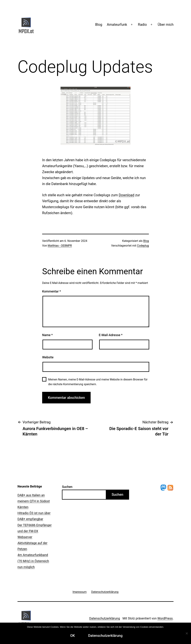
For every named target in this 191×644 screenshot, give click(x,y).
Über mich (166, 25)
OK (72, 636)
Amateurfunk (117, 25)
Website (48, 357)
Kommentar (52, 291)
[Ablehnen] (187, 633)
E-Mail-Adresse (111, 335)
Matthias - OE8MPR (60, 246)
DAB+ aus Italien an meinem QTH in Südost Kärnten (34, 501)
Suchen (67, 487)
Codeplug (143, 246)
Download (127, 195)
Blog (99, 25)
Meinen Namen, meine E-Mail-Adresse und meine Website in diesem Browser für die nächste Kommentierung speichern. (98, 382)
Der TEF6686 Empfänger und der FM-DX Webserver (35, 531)
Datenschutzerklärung (105, 618)
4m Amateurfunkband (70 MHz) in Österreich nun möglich (33, 561)
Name (47, 335)
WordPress (165, 618)
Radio (142, 25)
